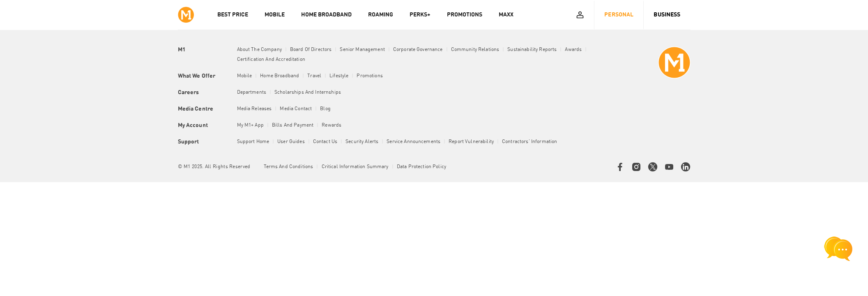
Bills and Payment (293, 125)
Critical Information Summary (355, 167)
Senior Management (362, 50)
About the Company (259, 50)
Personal (619, 15)
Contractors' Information (530, 142)
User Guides (291, 142)
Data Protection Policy (421, 167)
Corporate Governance (418, 50)
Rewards (332, 125)
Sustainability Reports (532, 50)
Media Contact (296, 109)
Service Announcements (413, 142)
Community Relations (475, 50)
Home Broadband (280, 76)
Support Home (253, 142)
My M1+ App (250, 125)
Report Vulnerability (471, 142)
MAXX (506, 15)
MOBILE (275, 15)
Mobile (245, 76)
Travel (314, 76)
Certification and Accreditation (271, 60)
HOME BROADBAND (326, 15)
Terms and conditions (289, 167)
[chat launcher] (838, 249)
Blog (325, 109)
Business (667, 15)
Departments (252, 92)
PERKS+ (420, 15)
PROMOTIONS (465, 15)
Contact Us (325, 142)
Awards (573, 50)
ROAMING (381, 15)
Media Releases (254, 109)
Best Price (233, 15)
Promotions (370, 76)
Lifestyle (339, 76)
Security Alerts (362, 142)
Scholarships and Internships (308, 92)
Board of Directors (311, 50)
